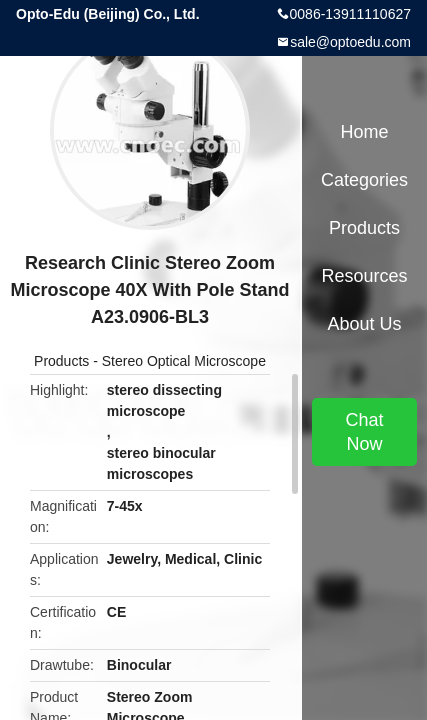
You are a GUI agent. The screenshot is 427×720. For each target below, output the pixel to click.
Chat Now (364, 432)
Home (364, 132)
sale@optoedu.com (350, 42)
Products (61, 361)
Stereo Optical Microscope (184, 361)
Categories (364, 180)
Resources (364, 276)
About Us (364, 324)
